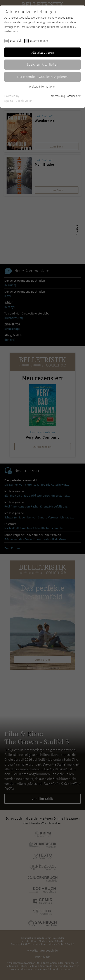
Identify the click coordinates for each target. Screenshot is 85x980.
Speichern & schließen (43, 64)
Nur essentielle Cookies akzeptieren (42, 77)
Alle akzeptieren (43, 52)
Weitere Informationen (43, 86)
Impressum (57, 96)
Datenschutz (73, 96)
